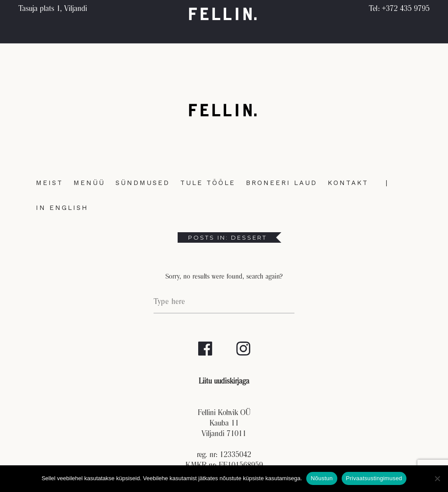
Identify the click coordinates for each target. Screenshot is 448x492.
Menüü (89, 183)
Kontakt (348, 183)
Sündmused (143, 183)
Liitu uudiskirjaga (224, 382)
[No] (437, 478)
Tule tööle (208, 183)
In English (62, 208)
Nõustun (322, 478)
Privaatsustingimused (374, 478)
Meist (49, 183)
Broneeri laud (282, 183)
